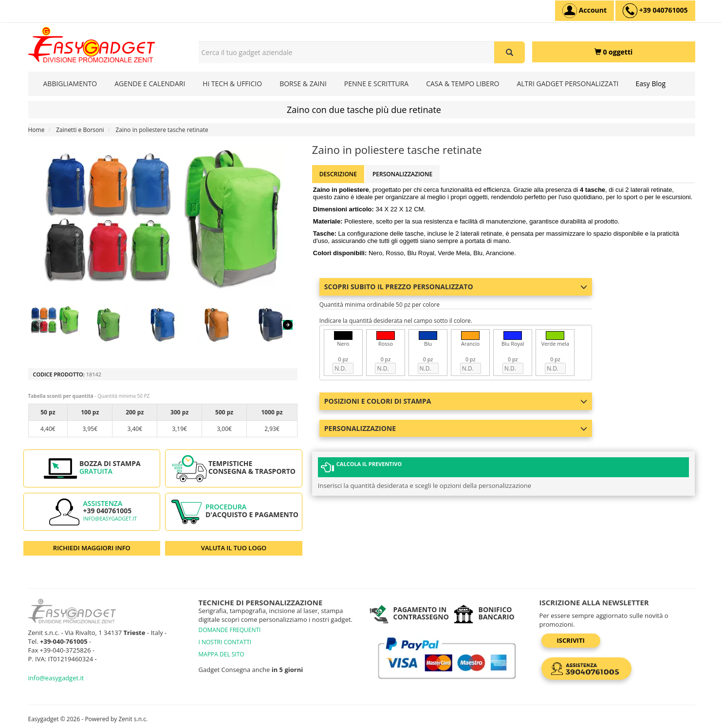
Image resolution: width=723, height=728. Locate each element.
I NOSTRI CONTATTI (225, 642)
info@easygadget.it (110, 519)
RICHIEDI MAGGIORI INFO (92, 548)
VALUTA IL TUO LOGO (234, 548)
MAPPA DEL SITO (222, 654)
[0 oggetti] (614, 52)
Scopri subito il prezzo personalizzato (456, 287)
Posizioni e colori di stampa (456, 401)
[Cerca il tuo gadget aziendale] (510, 52)
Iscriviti (571, 640)
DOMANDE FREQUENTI (230, 630)
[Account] (584, 11)
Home (37, 130)
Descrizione (338, 174)
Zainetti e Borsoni (80, 130)
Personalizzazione (402, 174)
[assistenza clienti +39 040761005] (655, 11)
